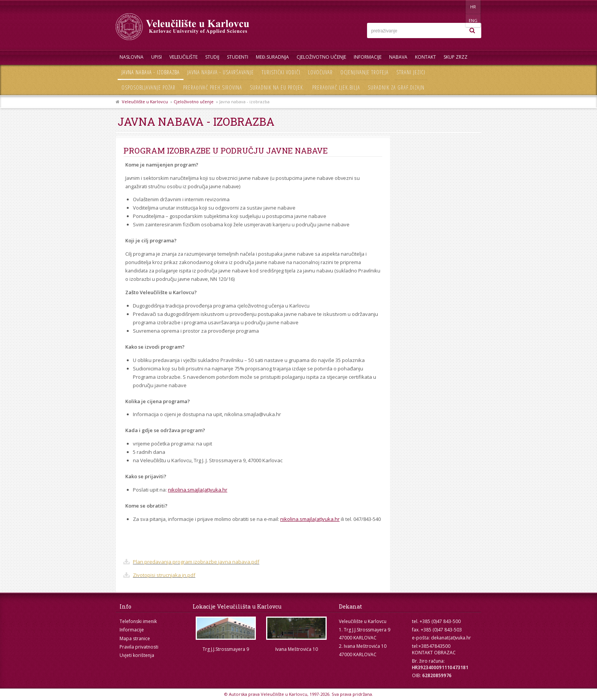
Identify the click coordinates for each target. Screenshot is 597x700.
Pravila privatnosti (139, 647)
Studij (212, 57)
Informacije (368, 57)
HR (458, 7)
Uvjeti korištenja (137, 655)
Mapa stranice (135, 638)
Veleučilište (184, 57)
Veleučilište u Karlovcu (145, 102)
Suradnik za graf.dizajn (396, 87)
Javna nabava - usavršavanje (221, 72)
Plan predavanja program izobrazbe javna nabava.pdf (196, 562)
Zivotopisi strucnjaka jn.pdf (164, 575)
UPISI (156, 57)
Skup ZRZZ (456, 57)
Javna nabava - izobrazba (151, 72)
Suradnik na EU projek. (277, 87)
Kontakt (425, 57)
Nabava (398, 57)
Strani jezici (411, 72)
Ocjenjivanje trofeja (365, 72)
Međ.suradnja (272, 57)
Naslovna (132, 57)
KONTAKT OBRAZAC (434, 653)
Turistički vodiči (281, 72)
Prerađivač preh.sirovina (213, 87)
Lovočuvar (320, 72)
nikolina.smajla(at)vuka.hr (198, 490)
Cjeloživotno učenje (321, 57)
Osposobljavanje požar (148, 87)
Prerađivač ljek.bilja (336, 87)
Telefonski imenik (138, 621)
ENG (473, 7)
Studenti (238, 57)
